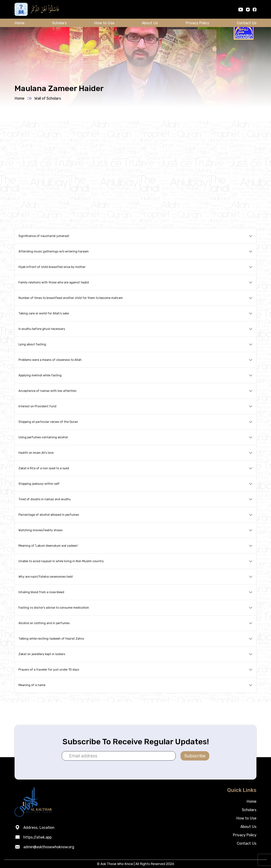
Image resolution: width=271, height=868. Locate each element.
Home (20, 23)
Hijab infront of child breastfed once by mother (52, 267)
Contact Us (247, 23)
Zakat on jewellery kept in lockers (42, 654)
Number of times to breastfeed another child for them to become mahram (71, 298)
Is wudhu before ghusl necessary (42, 329)
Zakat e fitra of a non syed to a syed (44, 468)
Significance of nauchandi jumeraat (44, 236)
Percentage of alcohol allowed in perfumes (49, 515)
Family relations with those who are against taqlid (54, 282)
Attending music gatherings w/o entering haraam (54, 251)
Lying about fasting (32, 344)
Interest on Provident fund (37, 406)
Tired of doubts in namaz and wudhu (45, 499)
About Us (150, 23)
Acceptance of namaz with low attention (47, 391)
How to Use (104, 23)
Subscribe (195, 756)
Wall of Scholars (48, 98)
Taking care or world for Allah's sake (44, 313)
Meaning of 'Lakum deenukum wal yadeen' (48, 546)
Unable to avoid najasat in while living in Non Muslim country (61, 561)
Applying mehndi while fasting (40, 375)
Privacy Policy (197, 23)
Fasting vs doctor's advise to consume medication (54, 608)
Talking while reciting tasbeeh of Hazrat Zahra (51, 639)
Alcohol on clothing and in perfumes (44, 623)
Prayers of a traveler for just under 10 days (49, 670)
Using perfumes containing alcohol (43, 437)
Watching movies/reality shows (41, 530)
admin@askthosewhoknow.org (49, 847)
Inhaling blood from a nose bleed (41, 592)
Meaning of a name (32, 685)
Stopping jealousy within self (39, 484)
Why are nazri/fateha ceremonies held (46, 577)
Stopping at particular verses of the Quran (48, 422)
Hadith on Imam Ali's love (36, 453)
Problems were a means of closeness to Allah (50, 360)
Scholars (59, 23)
